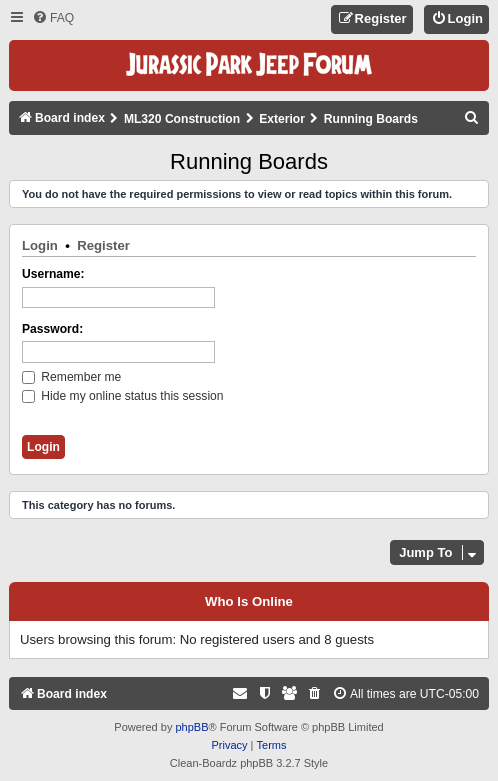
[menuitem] (53, 18)
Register (103, 245)
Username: (53, 274)
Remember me (71, 377)
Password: (52, 329)
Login (40, 245)
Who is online (249, 602)
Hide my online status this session (123, 396)
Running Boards (249, 161)
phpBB (191, 727)
